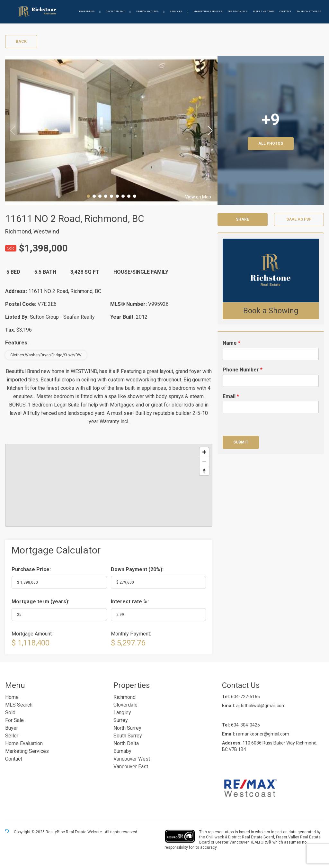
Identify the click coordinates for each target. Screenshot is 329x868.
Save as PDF (299, 219)
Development (115, 11)
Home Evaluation (24, 743)
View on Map (198, 197)
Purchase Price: (31, 569)
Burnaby (122, 751)
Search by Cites (147, 11)
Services (176, 11)
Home (12, 697)
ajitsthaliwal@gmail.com (261, 706)
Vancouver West (132, 759)
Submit (241, 442)
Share (242, 219)
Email (231, 396)
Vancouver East (131, 767)
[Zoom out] (204, 461)
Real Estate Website (84, 832)
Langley (122, 713)
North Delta (126, 743)
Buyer (12, 728)
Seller (12, 736)
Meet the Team (264, 11)
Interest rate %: (130, 602)
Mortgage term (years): (40, 602)
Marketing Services (208, 11)
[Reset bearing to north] (204, 471)
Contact (285, 11)
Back (21, 41)
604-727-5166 (245, 697)
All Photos (271, 143)
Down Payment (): (137, 569)
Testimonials (238, 11)
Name (231, 343)
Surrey (121, 720)
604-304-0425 (245, 725)
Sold (10, 713)
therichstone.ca (309, 11)
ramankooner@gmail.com (263, 734)
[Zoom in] (204, 452)
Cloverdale (125, 705)
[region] (109, 485)
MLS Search (19, 705)
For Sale (14, 720)
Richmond (124, 697)
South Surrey (128, 736)
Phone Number (243, 370)
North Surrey (127, 728)
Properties (87, 11)
